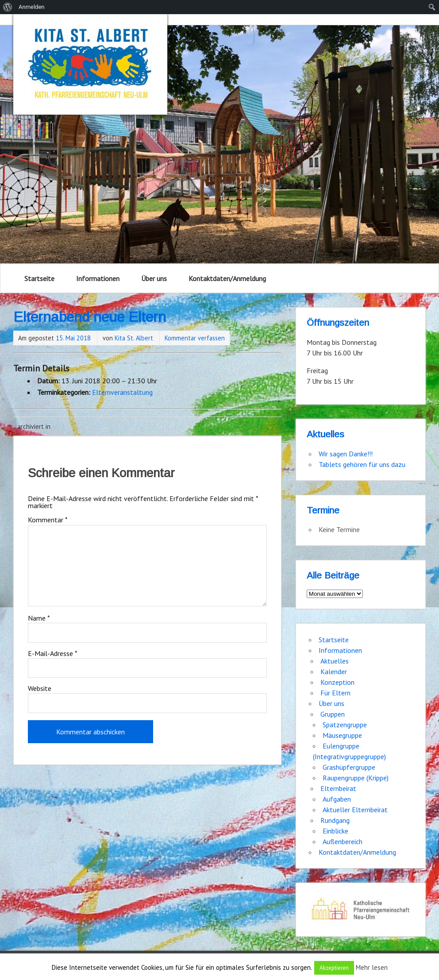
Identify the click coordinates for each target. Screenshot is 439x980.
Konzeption (337, 682)
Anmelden (32, 7)
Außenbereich (343, 841)
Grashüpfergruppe (349, 767)
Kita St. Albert (134, 338)
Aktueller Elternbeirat (355, 810)
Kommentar (48, 520)
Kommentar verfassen (195, 338)
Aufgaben (337, 799)
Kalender (334, 671)
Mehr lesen (372, 967)
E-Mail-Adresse (53, 653)
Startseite (39, 278)
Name (39, 618)
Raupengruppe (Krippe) (356, 778)
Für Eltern (335, 693)
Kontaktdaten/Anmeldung (227, 278)
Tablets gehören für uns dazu (362, 464)
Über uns (154, 278)
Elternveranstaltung (122, 392)
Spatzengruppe (345, 725)
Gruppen (333, 714)
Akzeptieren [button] (334, 968)
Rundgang (335, 820)
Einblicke (335, 831)
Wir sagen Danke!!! (346, 454)
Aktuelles (335, 661)
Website (40, 688)
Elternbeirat (338, 788)
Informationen (98, 278)
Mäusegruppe (342, 735)
